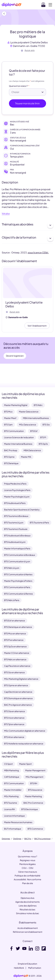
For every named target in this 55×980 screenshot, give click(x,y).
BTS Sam (8, 425)
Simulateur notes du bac (27, 913)
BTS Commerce (35, 829)
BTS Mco (8, 412)
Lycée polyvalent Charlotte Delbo (29, 42)
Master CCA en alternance (17, 653)
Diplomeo (6, 839)
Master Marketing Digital (16, 405)
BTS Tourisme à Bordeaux (16, 516)
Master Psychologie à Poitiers (18, 581)
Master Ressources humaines (18, 822)
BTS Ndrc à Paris (12, 600)
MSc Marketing (11, 796)
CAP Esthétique (12, 777)
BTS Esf (34, 431)
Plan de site (28, 883)
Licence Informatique (14, 816)
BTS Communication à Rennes (18, 594)
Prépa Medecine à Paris (15, 484)
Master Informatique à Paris (17, 548)
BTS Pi (43, 437)
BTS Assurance (35, 790)
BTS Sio (46, 425)
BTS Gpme (9, 457)
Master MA (26, 457)
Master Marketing (33, 796)
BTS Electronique (30, 809)
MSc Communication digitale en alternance (25, 731)
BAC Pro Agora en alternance (18, 705)
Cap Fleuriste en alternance (17, 666)
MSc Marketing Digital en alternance (21, 679)
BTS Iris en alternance (14, 718)
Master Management (35, 770)
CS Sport (8, 764)
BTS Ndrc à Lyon (12, 568)
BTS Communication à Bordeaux (20, 555)
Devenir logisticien (15, 356)
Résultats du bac (27, 909)
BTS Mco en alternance (15, 633)
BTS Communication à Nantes (18, 574)
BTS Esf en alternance (15, 620)
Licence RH (9, 809)
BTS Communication (14, 431)
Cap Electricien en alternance (18, 692)
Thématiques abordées (27, 225)
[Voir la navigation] (50, 5)
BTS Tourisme (11, 803)
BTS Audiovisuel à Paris (15, 503)
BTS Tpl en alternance (14, 724)
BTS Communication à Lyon (17, 561)
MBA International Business (36, 418)
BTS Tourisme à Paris (39, 522)
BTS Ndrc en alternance (15, 659)
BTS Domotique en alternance (18, 698)
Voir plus (6, 214)
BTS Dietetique (11, 463)
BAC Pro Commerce (33, 803)
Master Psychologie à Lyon (17, 497)
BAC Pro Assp (11, 450)
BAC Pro (28, 839)
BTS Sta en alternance (15, 711)
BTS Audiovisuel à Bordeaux (17, 535)
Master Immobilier (13, 790)
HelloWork (19, 968)
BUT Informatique (13, 829)
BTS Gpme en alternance (16, 685)
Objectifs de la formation (27, 238)
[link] (21, 976)
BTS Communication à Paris (17, 587)
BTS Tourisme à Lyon (14, 522)
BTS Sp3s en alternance (15, 646)
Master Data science (29, 412)
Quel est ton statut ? (18, 86)
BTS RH (34, 783)
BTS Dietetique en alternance (18, 627)
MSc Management (34, 777)
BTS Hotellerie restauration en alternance (24, 744)
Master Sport (25, 764)
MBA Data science (32, 450)
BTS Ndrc (38, 405)
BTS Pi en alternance (14, 640)
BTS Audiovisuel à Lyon (15, 542)
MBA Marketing (11, 770)
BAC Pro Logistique (42, 839)
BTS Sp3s (43, 444)
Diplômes (17, 839)
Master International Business (18, 444)
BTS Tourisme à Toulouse (16, 529)
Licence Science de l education (19, 437)
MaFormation (35, 968)
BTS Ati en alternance (14, 737)
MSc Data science (28, 425)
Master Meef (10, 418)
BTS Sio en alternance (14, 672)
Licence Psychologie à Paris (17, 490)
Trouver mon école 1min (27, 103)
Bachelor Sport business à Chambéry (22, 510)
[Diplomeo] (12, 5)
